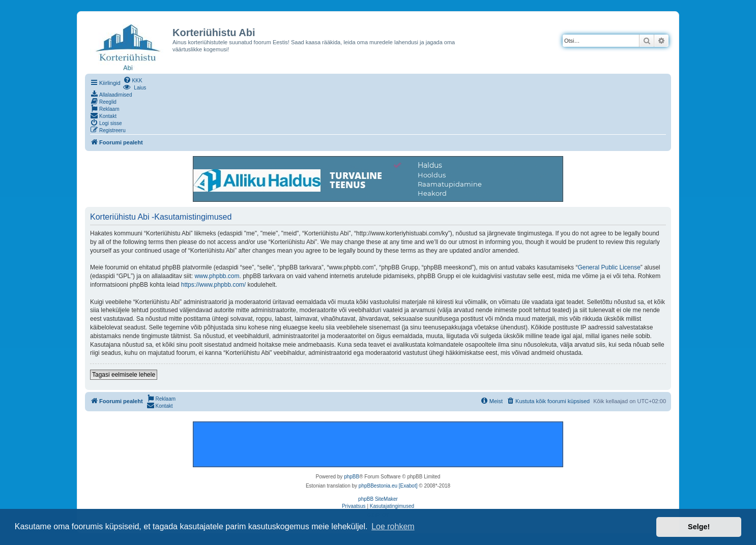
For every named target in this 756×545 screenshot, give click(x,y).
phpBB (352, 477)
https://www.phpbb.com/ (213, 285)
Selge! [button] (699, 527)
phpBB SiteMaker (378, 499)
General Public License (609, 267)
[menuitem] (133, 80)
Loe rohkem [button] (393, 526)
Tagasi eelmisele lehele (124, 375)
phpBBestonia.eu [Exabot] (388, 486)
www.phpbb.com (217, 276)
